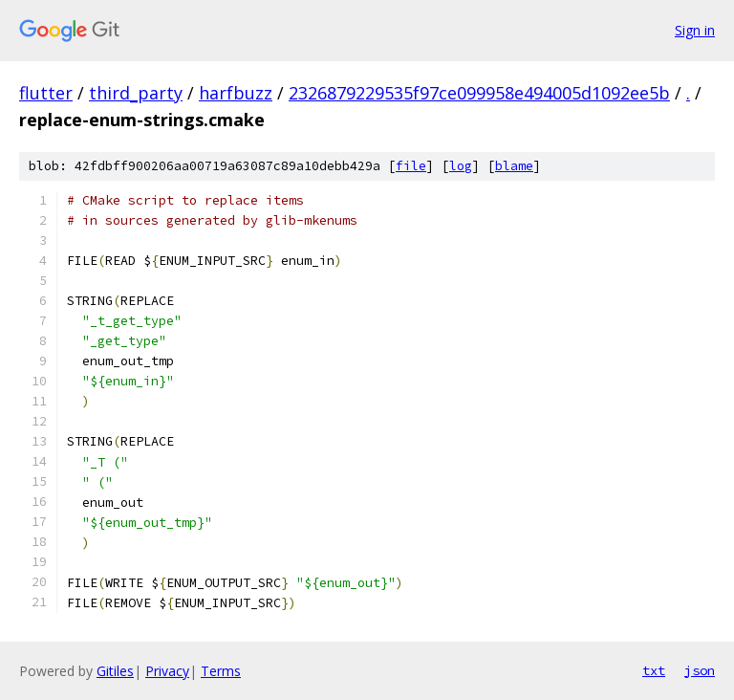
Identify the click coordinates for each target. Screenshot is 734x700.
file (411, 166)
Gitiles (115, 671)
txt (654, 670)
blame (514, 166)
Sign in (695, 30)
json (700, 670)
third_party (136, 93)
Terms (221, 671)
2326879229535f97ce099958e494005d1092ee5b (479, 93)
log (461, 166)
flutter (46, 93)
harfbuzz (236, 93)
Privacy (167, 671)
